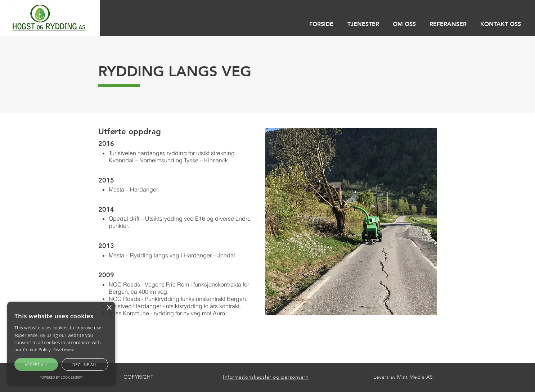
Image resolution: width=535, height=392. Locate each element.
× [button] (109, 308)
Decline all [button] (85, 364)
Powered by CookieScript (61, 377)
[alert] (61, 343)
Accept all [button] (36, 364)
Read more (64, 350)
